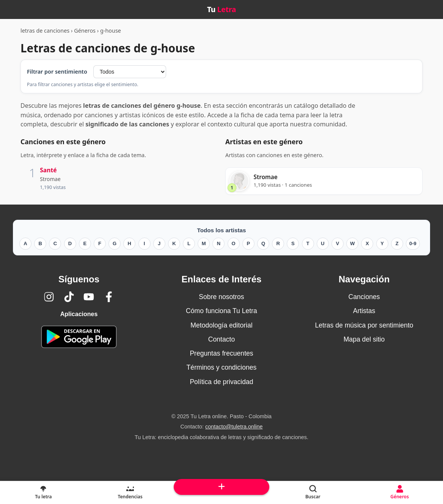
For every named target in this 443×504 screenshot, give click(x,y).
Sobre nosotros (221, 297)
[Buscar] (313, 493)
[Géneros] (400, 493)
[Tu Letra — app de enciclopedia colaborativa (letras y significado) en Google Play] (79, 337)
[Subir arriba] (222, 487)
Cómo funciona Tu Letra (221, 311)
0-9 (413, 243)
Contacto (221, 339)
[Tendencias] (130, 493)
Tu (221, 9)
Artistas (364, 311)
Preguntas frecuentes (221, 353)
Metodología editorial (221, 325)
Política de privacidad (221, 382)
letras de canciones (45, 31)
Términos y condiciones (222, 367)
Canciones (364, 297)
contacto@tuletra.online (234, 427)
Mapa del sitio (364, 339)
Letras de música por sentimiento (364, 325)
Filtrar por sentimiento (57, 72)
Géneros (85, 31)
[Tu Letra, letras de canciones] (43, 493)
